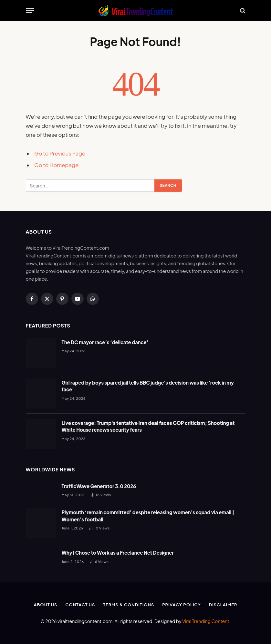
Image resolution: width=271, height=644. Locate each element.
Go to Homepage (56, 165)
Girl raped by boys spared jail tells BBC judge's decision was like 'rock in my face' (148, 386)
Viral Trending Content (206, 621)
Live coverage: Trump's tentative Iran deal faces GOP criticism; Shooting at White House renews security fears (148, 426)
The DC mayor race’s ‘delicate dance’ (105, 342)
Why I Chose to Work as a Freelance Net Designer (118, 553)
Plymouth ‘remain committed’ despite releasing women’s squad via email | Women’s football (148, 516)
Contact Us (80, 605)
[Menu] (30, 10)
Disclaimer (223, 605)
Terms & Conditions (129, 605)
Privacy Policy (181, 605)
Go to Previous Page (60, 153)
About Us (45, 605)
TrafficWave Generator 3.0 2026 (99, 486)
